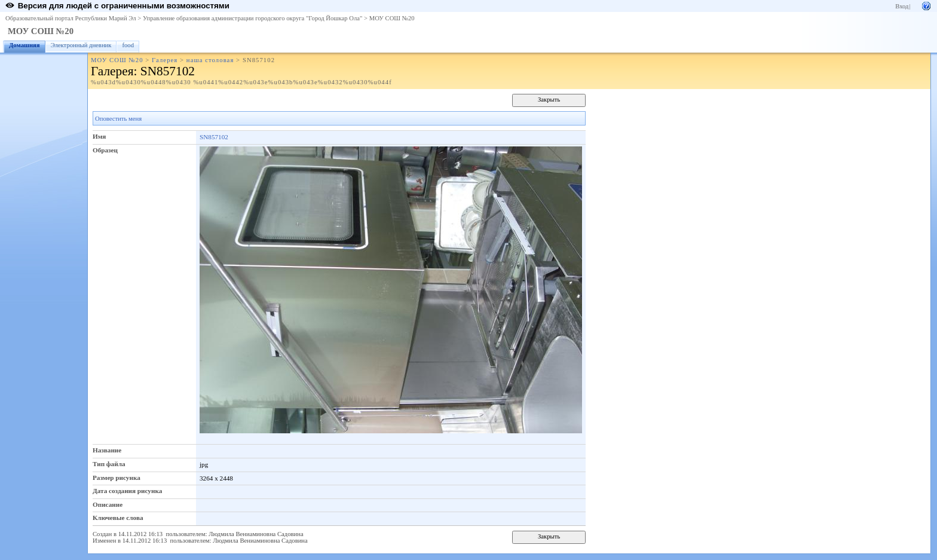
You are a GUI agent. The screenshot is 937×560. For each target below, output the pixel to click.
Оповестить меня (118, 119)
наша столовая (210, 60)
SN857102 (214, 137)
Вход (902, 6)
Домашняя (25, 45)
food (128, 45)
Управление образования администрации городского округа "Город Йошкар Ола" (253, 18)
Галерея (165, 60)
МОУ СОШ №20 (392, 18)
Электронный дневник (81, 45)
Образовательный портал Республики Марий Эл (71, 18)
